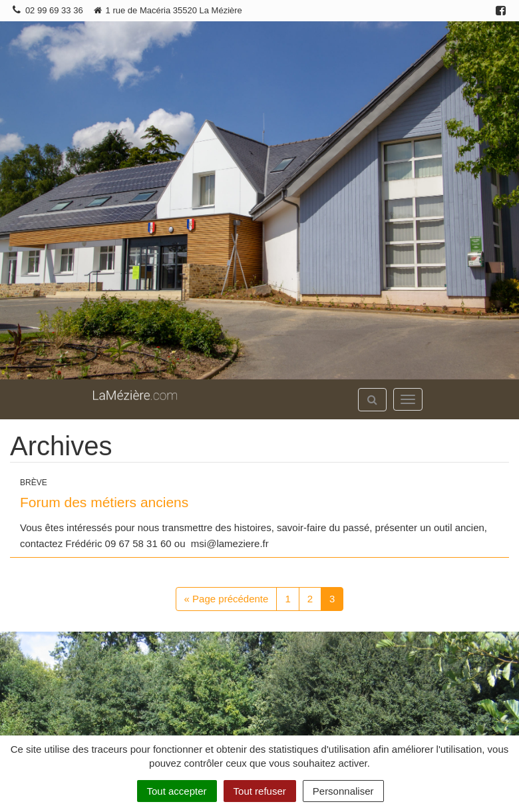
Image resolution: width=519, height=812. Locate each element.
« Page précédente (227, 599)
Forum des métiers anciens (104, 502)
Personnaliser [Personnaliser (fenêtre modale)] (343, 791)
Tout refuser (260, 791)
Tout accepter (177, 791)
